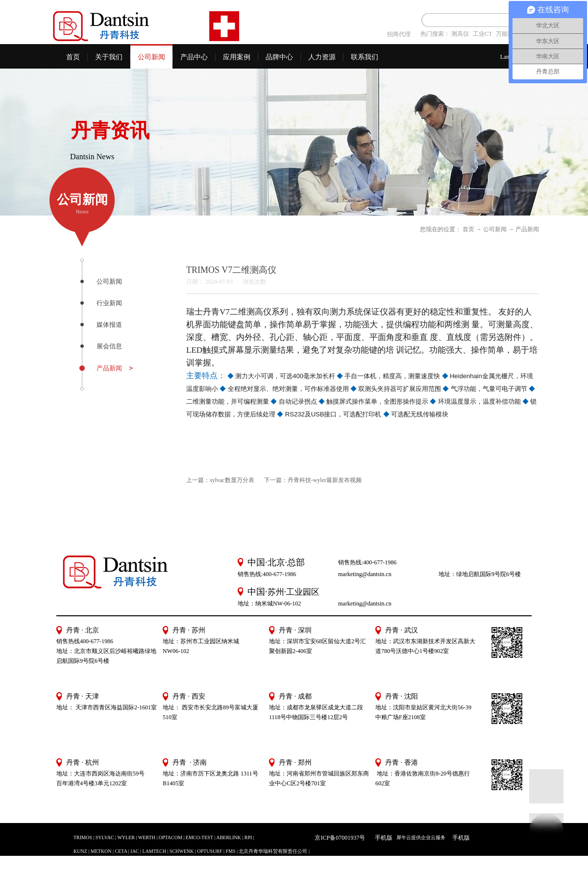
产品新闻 (527, 229)
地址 (381, 707)
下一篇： (313, 480)
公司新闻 (495, 229)
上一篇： (220, 480)
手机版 (382, 838)
